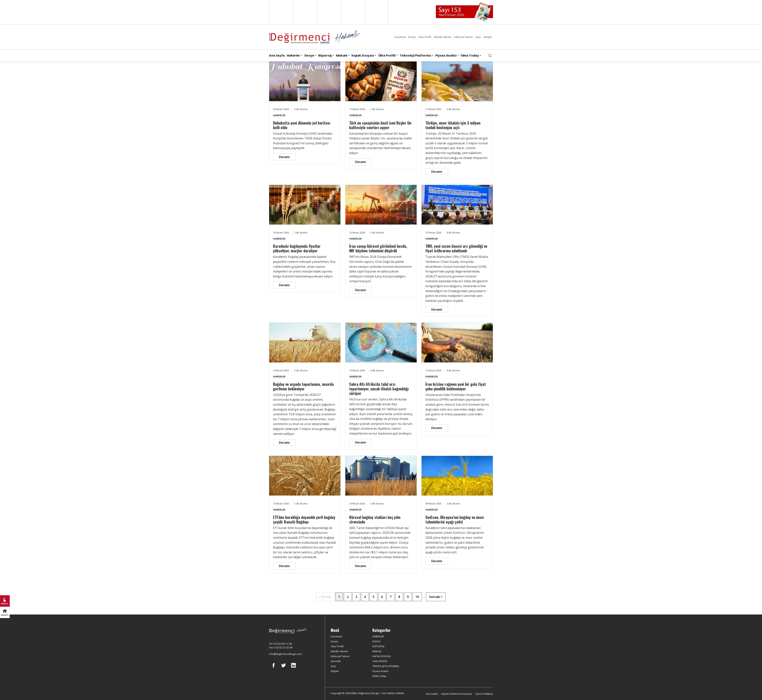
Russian (353, 12)
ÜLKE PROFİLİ (380, 661)
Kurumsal (400, 37)
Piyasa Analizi (380, 671)
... (424, 596)
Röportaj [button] (325, 55)
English (281, 12)
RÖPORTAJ (378, 646)
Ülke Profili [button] (387, 55)
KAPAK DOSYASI (382, 656)
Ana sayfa (432, 694)
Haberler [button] (293, 55)
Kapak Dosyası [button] (363, 55)
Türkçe (377, 12)
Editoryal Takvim (463, 37)
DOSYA (376, 641)
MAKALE (377, 651)
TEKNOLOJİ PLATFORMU (386, 666)
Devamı (284, 157)
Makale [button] (342, 55)
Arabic (329, 12)
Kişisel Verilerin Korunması (457, 694)
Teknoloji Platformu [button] (415, 55)
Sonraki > (436, 597)
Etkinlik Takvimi (443, 37)
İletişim (488, 37)
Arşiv (478, 37)
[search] (490, 55)
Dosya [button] (309, 55)
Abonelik (336, 661)
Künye (412, 37)
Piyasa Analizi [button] (446, 55)
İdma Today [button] (470, 55)
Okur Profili (425, 37)
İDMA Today (379, 676)
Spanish (305, 12)
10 (417, 597)
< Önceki (325, 597)
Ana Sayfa (277, 55)
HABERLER (279, 115)
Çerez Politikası (484, 694)
